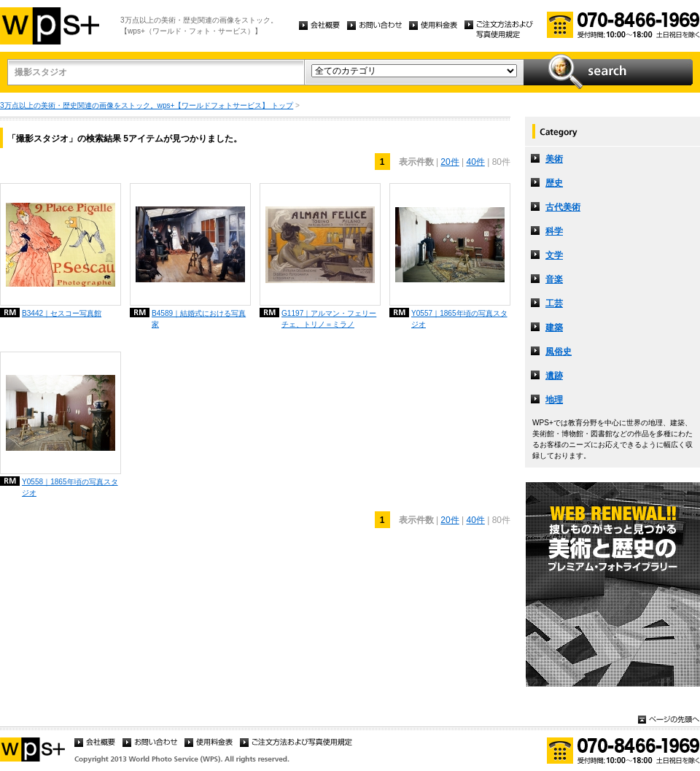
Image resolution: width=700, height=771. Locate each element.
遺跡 (554, 376)
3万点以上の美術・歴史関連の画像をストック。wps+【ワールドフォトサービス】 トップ (147, 105)
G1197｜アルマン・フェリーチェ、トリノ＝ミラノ (329, 319)
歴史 (554, 183)
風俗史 (559, 352)
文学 (554, 255)
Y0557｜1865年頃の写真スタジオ (459, 319)
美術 (554, 159)
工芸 (554, 303)
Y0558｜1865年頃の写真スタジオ (70, 487)
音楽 (554, 279)
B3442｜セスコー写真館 (62, 313)
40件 (476, 162)
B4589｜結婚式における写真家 (199, 319)
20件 (450, 162)
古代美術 (563, 207)
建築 (554, 328)
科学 (554, 231)
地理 (554, 400)
